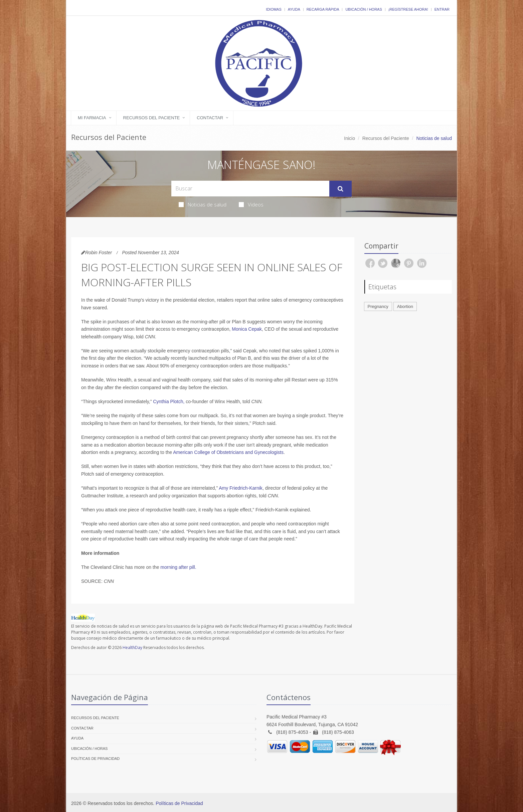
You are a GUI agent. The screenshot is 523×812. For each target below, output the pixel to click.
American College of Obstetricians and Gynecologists (228, 452)
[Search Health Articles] (250, 189)
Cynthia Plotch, (169, 401)
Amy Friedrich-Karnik (241, 488)
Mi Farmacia (92, 118)
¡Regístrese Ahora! (408, 9)
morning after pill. (178, 567)
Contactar (210, 118)
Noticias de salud (203, 204)
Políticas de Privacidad (95, 759)
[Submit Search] (340, 189)
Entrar (442, 9)
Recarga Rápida (323, 9)
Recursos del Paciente (152, 118)
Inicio (350, 138)
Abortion (405, 306)
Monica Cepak (247, 329)
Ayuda (294, 9)
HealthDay (132, 647)
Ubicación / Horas (364, 9)
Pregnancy (378, 306)
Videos (251, 204)
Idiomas (274, 9)
